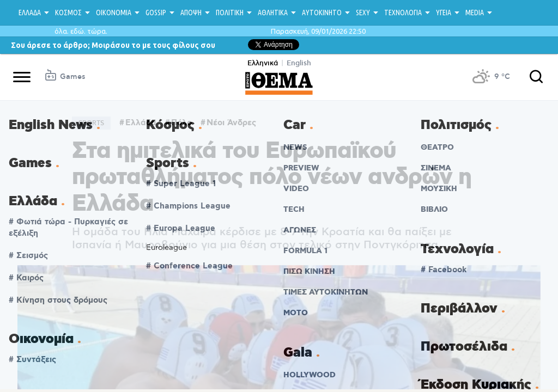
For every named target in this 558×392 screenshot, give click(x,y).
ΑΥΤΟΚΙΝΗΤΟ (322, 13)
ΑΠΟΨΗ (191, 13)
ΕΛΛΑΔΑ (30, 13)
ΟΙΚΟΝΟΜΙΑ (114, 13)
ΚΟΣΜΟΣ (68, 13)
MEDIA (475, 13)
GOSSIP (156, 13)
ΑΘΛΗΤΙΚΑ (273, 13)
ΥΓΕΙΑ (444, 13)
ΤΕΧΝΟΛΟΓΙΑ (403, 13)
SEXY (363, 13)
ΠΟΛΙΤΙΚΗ (230, 13)
